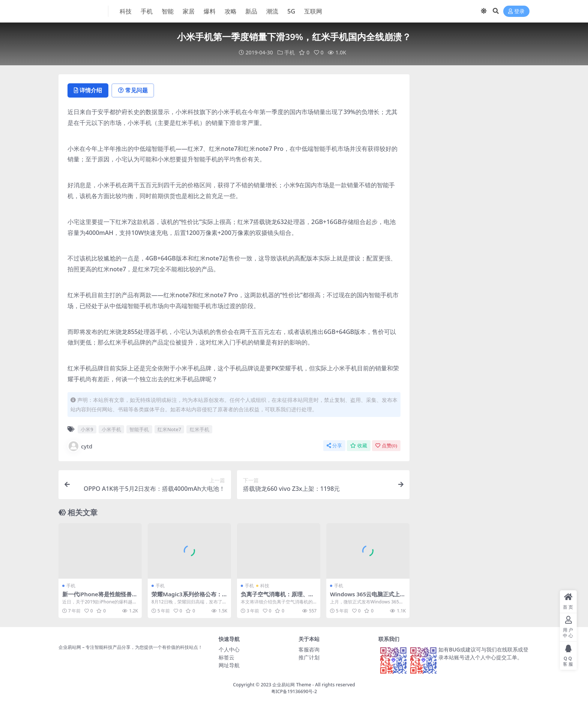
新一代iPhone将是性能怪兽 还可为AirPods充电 (97, 597)
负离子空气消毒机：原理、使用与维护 (277, 597)
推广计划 (309, 657)
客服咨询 (309, 649)
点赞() (386, 446)
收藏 (359, 446)
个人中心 (229, 649)
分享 (334, 446)
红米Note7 (169, 429)
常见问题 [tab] (134, 90)
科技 (265, 586)
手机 (289, 52)
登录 (516, 11)
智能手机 (139, 429)
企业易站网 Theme (292, 685)
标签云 (226, 657)
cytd (80, 446)
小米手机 (111, 429)
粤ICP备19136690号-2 (294, 691)
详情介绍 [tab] (88, 90)
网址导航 (229, 665)
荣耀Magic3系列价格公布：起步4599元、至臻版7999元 (187, 597)
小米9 (87, 429)
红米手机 (199, 429)
